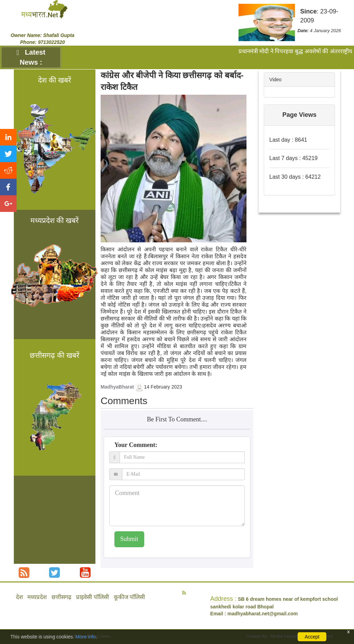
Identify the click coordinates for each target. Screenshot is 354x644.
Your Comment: (136, 445)
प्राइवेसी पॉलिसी (92, 597)
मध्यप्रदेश (37, 597)
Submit (129, 539)
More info (85, 637)
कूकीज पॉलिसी (129, 597)
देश (19, 597)
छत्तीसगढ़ (61, 597)
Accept (312, 637)
